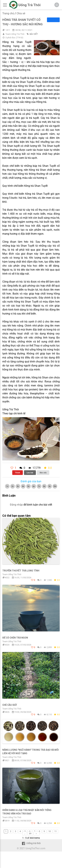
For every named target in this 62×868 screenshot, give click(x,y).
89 (30, 834)
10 (50, 831)
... (25, 834)
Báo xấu (43, 473)
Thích (17, 473)
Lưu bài (30, 473)
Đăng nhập (16, 505)
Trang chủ (8, 13)
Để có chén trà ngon (15, 638)
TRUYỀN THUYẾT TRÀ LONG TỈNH (21, 571)
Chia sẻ (21, 13)
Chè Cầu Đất (10, 705)
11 (56, 831)
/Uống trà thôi (31, 843)
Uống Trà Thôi (29, 5)
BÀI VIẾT (34, 34)
